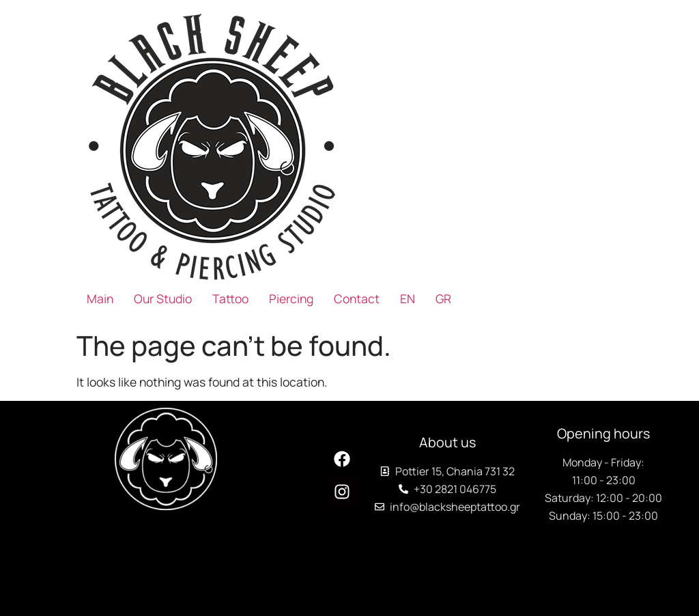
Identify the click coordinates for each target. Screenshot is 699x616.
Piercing (291, 298)
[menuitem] (408, 298)
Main (100, 298)
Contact (357, 298)
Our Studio (163, 298)
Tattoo (230, 298)
